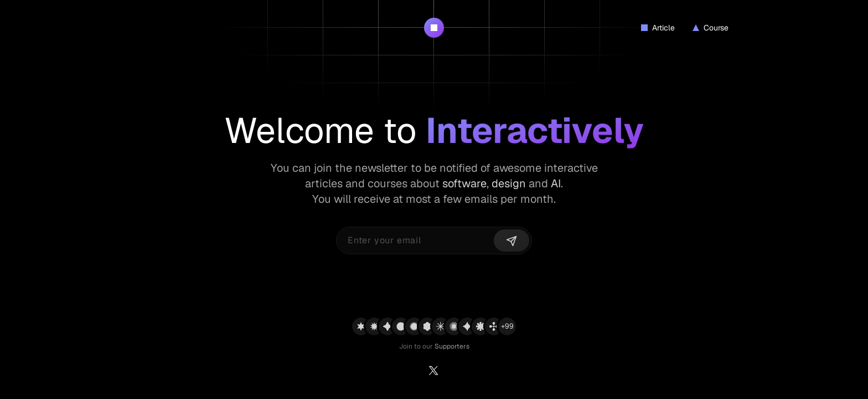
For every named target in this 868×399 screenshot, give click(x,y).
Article (658, 28)
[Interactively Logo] (434, 28)
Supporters (452, 346)
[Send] (512, 241)
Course (711, 28)
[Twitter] (434, 372)
